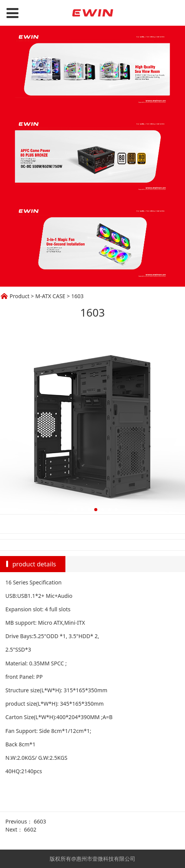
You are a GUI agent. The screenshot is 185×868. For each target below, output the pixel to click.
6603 (40, 821)
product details (34, 564)
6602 (30, 829)
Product (19, 296)
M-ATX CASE (50, 296)
